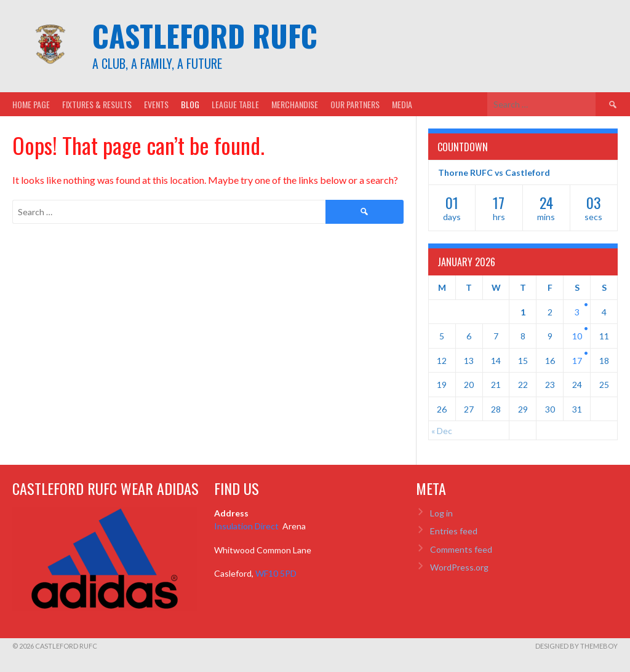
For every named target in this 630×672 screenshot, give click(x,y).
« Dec (442, 431)
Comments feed (461, 549)
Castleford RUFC (205, 35)
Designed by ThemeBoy (576, 646)
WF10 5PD (276, 573)
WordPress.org (459, 567)
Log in (441, 513)
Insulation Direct (247, 526)
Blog (190, 104)
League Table (235, 104)
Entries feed (454, 531)
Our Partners (355, 104)
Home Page (31, 104)
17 (577, 361)
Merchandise (295, 104)
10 (577, 336)
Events (156, 104)
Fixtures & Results (97, 104)
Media (402, 104)
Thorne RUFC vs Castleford (494, 172)
